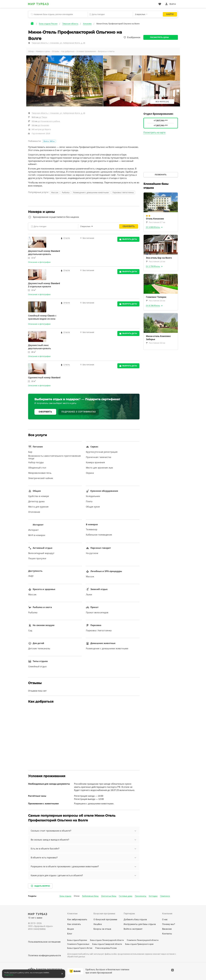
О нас (165, 919)
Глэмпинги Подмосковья (78, 944)
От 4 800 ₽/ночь (153, 227)
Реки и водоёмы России (106, 948)
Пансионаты (141, 896)
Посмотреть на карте (154, 133)
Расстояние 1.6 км (156, 261)
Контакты (167, 934)
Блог (70, 934)
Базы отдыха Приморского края (139, 944)
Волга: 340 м (49, 141)
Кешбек (98, 924)
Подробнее (9, 975)
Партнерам (129, 914)
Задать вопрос (40, 886)
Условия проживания (86, 51)
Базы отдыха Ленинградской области (107, 940)
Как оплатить (74, 924)
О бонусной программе (105, 919)
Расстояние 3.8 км (156, 301)
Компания (167, 914)
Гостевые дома (126, 896)
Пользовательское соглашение (44, 942)
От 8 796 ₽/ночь (153, 306)
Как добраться (68, 51)
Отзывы (56, 51)
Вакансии (167, 929)
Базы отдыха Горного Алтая (80, 948)
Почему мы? (169, 924)
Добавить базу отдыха (135, 919)
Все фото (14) (162, 102)
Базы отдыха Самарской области (107, 944)
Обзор (31, 51)
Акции (70, 929)
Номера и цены (43, 51)
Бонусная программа (104, 914)
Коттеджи (153, 896)
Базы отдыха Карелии (77, 940)
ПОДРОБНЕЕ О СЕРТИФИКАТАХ (79, 412)
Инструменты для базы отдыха (140, 924)
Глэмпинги (165, 896)
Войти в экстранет (133, 929)
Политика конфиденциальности (45, 955)
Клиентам (72, 914)
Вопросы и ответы (106, 51)
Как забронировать (77, 919)
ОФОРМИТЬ (45, 412)
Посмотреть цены (159, 37)
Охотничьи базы (109, 896)
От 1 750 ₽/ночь (153, 266)
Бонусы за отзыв (102, 929)
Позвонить (161, 175)
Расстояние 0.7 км (156, 222)
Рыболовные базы (90, 896)
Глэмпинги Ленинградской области (143, 940)
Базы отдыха (65, 896)
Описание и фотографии (39, 262)
